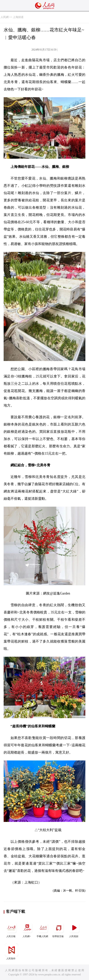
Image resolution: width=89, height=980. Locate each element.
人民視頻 (74, 929)
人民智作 (11, 952)
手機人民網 (43, 929)
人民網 (5, 17)
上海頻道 (18, 17)
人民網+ (27, 929)
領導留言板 (59, 929)
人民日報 (11, 929)
